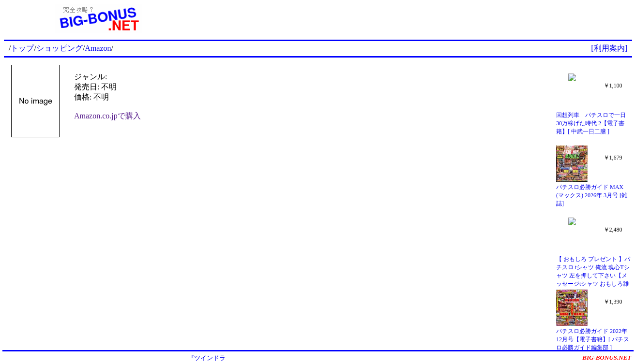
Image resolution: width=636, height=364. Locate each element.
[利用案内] (609, 48)
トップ (22, 48)
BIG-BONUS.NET (607, 357)
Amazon (98, 48)
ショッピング (60, 48)
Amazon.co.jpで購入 (107, 116)
